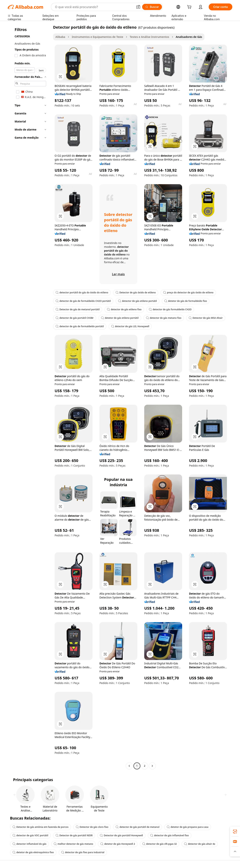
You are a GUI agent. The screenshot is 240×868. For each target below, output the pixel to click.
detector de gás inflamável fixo (170, 835)
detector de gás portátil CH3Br (75, 318)
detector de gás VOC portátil (30, 835)
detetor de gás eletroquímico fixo (33, 852)
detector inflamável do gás (29, 844)
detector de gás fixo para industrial (83, 852)
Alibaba (60, 37)
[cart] (190, 7)
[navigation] (29, 397)
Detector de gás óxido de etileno (136, 293)
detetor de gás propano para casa (187, 827)
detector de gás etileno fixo (124, 309)
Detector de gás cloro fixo (92, 827)
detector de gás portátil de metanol (137, 827)
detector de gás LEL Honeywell (130, 326)
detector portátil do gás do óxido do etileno (82, 293)
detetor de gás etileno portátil (120, 318)
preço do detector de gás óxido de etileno (188, 293)
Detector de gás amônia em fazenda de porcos (40, 827)
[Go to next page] (152, 766)
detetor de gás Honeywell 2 (118, 844)
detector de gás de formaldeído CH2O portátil (83, 301)
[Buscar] (152, 7)
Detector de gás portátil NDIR (74, 835)
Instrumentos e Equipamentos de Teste (97, 37)
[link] (235, 831)
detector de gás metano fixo (164, 318)
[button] (138, 7)
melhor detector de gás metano (73, 844)
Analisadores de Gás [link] (189, 37)
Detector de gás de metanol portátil (78, 309)
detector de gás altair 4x (200, 844)
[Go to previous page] (129, 766)
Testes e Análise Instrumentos (150, 37)
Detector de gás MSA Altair (206, 318)
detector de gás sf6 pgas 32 (160, 844)
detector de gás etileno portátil (137, 301)
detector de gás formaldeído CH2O (170, 309)
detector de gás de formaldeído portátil (80, 326)
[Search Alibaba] (94, 7)
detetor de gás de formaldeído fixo (186, 301)
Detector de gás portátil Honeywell (121, 835)
